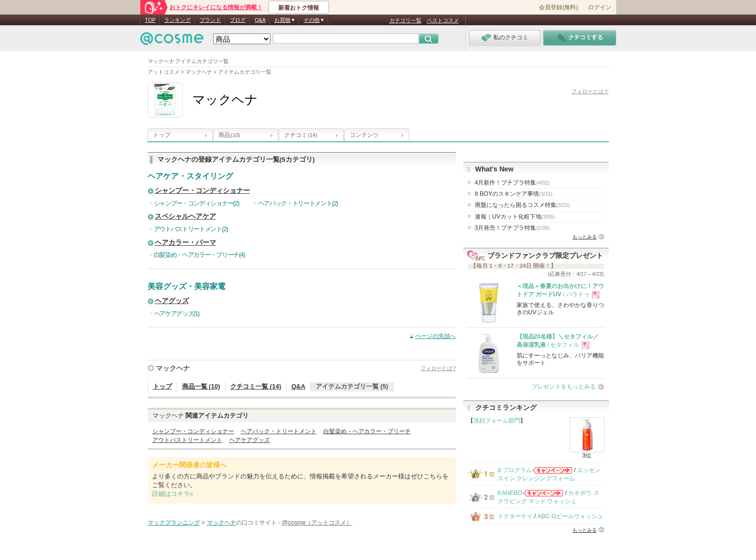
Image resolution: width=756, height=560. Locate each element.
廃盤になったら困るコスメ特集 (522, 205)
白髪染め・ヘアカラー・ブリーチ (367, 431)
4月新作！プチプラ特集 (512, 183)
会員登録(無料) (558, 7)
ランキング (177, 20)
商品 (229, 135)
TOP (151, 20)
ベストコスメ (443, 20)
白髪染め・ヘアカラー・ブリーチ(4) (200, 255)
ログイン (600, 7)
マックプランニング (174, 523)
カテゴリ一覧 (405, 20)
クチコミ (301, 135)
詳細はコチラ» (173, 494)
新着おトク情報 (299, 8)
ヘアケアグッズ (250, 440)
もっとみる (585, 237)
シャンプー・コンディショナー (202, 191)
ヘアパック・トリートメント (279, 431)
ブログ (238, 20)
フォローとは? (438, 368)
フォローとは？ (590, 91)
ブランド (210, 20)
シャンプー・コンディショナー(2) (197, 203)
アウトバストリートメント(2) (191, 229)
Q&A (260, 20)
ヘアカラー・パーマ (185, 243)
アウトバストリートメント (187, 440)
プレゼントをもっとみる (564, 387)
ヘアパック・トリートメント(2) (298, 203)
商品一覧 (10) (201, 386)
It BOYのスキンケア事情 (514, 194)
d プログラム (515, 470)
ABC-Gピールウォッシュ (570, 516)
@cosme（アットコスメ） (317, 523)
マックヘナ (173, 368)
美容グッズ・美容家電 (186, 286)
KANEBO (510, 493)
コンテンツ (364, 135)
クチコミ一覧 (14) (256, 386)
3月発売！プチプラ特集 (512, 228)
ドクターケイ (515, 516)
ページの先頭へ (436, 336)
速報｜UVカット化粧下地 (515, 217)
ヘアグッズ (172, 301)
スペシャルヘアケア (185, 216)
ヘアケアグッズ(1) (177, 314)
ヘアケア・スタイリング (190, 176)
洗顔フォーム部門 (497, 421)
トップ (162, 135)
